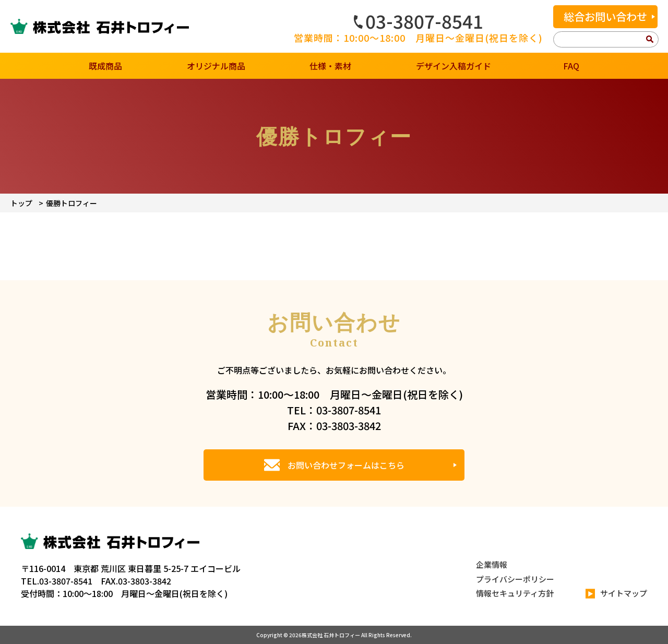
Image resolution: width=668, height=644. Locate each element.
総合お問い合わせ (605, 16)
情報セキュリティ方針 (515, 593)
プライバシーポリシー (515, 579)
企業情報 (492, 564)
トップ (21, 203)
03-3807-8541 (419, 21)
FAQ (571, 66)
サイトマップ (616, 594)
